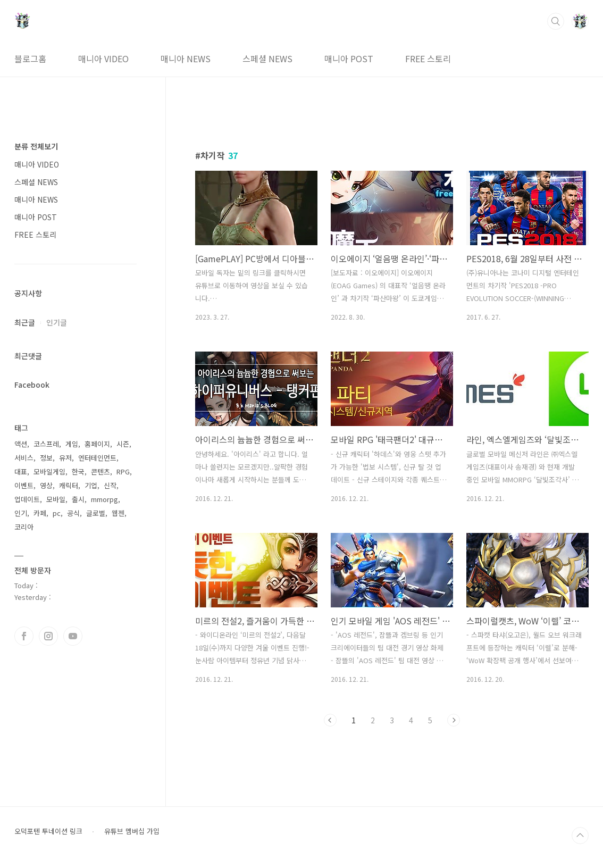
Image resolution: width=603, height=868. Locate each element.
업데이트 (27, 499)
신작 (110, 485)
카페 (40, 513)
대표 (21, 471)
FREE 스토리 (428, 59)
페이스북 (24, 636)
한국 (78, 471)
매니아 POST (349, 59)
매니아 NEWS (186, 59)
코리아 (24, 527)
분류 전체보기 (36, 146)
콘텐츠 (100, 471)
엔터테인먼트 (97, 458)
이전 (330, 720)
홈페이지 (97, 444)
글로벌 (96, 513)
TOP (580, 836)
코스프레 (46, 444)
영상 (46, 485)
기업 (91, 485)
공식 (73, 513)
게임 (72, 444)
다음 (454, 720)
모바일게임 (49, 471)
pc (57, 513)
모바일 (56, 499)
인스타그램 (48, 636)
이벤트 (24, 485)
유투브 (73, 636)
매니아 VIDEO (103, 59)
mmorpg (104, 499)
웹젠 (118, 513)
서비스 (24, 458)
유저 (65, 458)
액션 (21, 444)
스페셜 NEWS (267, 59)
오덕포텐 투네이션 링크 (48, 831)
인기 (21, 513)
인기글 (57, 322)
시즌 (123, 444)
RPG (123, 471)
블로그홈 (30, 59)
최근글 (25, 322)
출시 (78, 499)
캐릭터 (69, 485)
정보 (46, 458)
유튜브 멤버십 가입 (132, 831)
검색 (556, 21)
